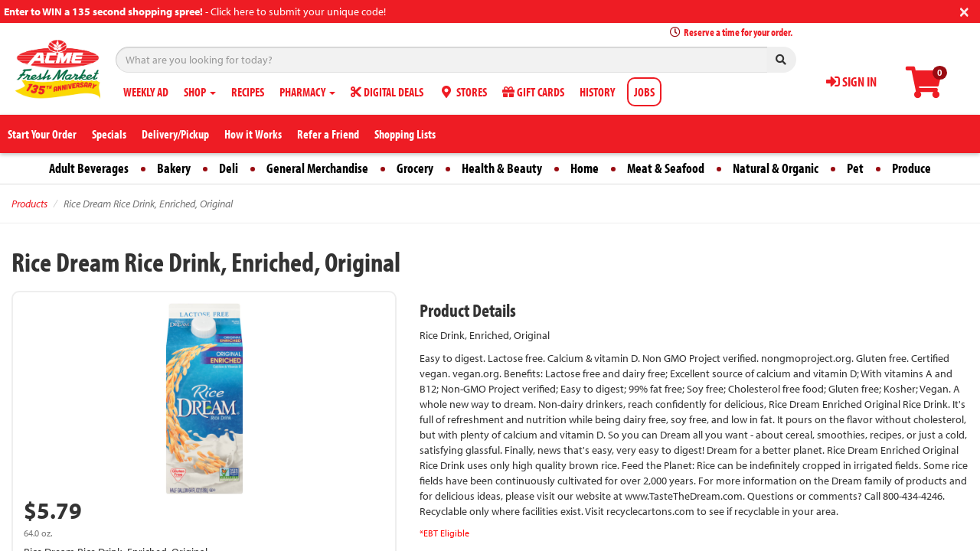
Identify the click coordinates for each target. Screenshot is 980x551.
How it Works (253, 134)
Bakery (174, 168)
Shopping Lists (405, 134)
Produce (911, 168)
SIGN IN (851, 82)
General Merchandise (317, 168)
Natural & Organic (776, 168)
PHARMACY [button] (307, 92)
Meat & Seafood (666, 168)
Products (29, 204)
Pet (855, 168)
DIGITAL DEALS (387, 92)
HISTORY (597, 92)
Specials (109, 134)
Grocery (415, 168)
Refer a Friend (328, 134)
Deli (229, 168)
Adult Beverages (89, 168)
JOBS (644, 92)
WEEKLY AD (146, 92)
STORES (463, 92)
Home (585, 168)
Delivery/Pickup (175, 134)
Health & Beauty (502, 168)
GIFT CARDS (533, 92)
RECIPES (248, 92)
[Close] (964, 10)
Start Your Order (42, 134)
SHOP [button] (200, 92)
